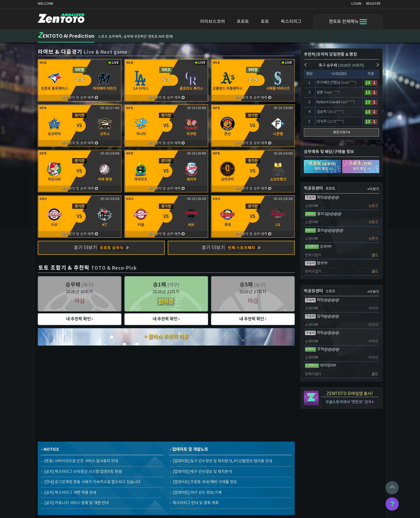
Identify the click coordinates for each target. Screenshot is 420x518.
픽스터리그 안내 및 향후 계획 (196, 503)
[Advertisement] (166, 393)
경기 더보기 (101, 248)
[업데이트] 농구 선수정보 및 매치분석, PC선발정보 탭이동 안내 (223, 461)
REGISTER (373, 4)
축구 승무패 (341, 66)
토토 (265, 22)
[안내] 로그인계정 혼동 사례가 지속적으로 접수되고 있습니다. (93, 482)
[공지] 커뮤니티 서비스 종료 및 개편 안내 (76, 503)
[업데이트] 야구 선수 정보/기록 (197, 493)
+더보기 (373, 189)
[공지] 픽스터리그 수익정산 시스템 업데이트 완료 (83, 472)
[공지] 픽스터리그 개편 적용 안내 (70, 493)
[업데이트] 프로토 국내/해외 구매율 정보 (205, 482)
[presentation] (305, 65)
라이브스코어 (213, 22)
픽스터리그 (291, 22)
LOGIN (356, 4)
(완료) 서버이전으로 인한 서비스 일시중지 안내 (81, 461)
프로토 (243, 22)
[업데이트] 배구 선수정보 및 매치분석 (202, 472)
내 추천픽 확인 (80, 319)
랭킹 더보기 (342, 132)
